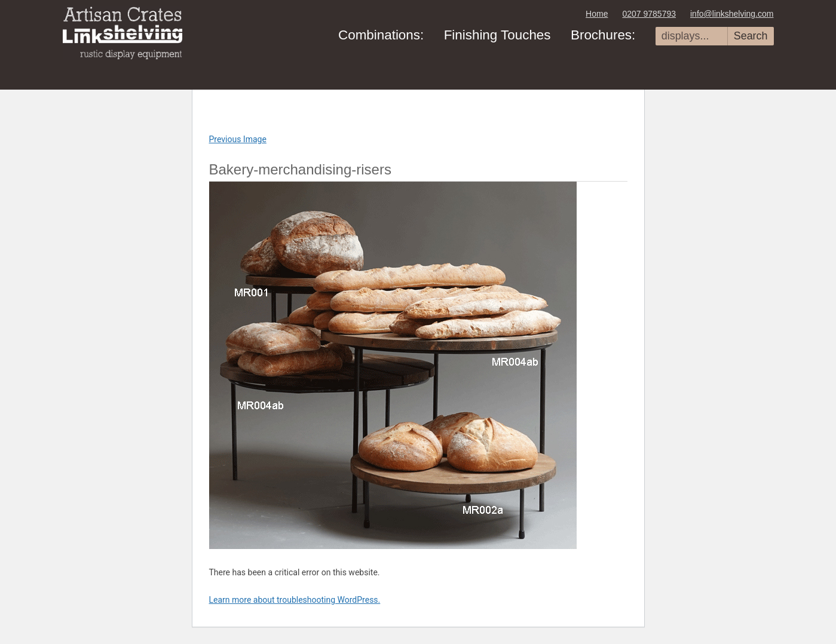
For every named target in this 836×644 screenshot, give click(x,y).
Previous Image (238, 139)
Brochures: (603, 35)
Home (597, 14)
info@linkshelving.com (732, 14)
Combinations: (381, 35)
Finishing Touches (497, 35)
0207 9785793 (649, 14)
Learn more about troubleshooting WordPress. (295, 600)
